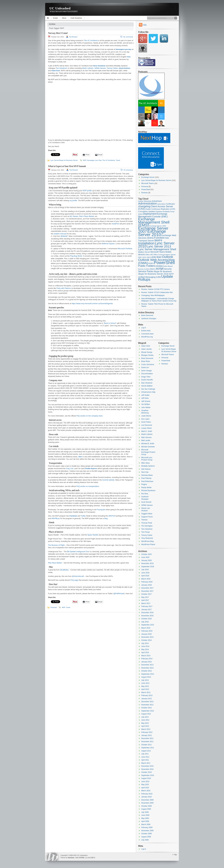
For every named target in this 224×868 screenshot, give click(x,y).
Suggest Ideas (147, 514)
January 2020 (146, 560)
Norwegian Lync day (123, 49)
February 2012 (147, 732)
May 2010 (145, 785)
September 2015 (148, 625)
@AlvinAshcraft (78, 576)
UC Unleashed (60, 8)
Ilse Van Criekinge (148, 389)
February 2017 (147, 606)
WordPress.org (147, 337)
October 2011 (146, 745)
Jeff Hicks (145, 398)
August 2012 (146, 714)
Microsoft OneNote (125, 249)
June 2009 (145, 815)
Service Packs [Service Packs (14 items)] (146, 271)
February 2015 (147, 631)
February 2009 (147, 827)
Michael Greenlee (148, 447)
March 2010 (146, 791)
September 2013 (148, 674)
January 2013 (146, 699)
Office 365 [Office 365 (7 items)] (149, 255)
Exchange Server (148, 177)
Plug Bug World (76, 256)
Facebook (73, 516)
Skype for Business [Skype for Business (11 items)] (163, 271)
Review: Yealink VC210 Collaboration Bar (157, 292)
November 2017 (147, 591)
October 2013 (146, 671)
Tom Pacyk (145, 532)
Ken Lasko (145, 419)
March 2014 (146, 656)
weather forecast (60, 234)
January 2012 (146, 735)
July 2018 (145, 570)
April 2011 (145, 760)
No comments (128, 37)
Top (175, 855)
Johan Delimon (124, 68)
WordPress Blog (147, 541)
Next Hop (145, 472)
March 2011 (146, 763)
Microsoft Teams (147, 183)
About (64, 18)
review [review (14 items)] (159, 266)
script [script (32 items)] (160, 268)
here (129, 57)
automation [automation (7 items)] (161, 204)
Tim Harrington (147, 526)
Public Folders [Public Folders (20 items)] (147, 266)
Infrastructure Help (148, 392)
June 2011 (145, 757)
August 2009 (146, 809)
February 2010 (147, 794)
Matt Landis (146, 440)
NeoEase (71, 858)
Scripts (55, 18)
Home (48, 18)
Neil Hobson (146, 469)
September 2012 (148, 711)
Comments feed (147, 334)
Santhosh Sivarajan (149, 319)
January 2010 (146, 797)
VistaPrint (116, 224)
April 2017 (145, 600)
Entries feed (146, 331)
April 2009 (145, 821)
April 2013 (145, 689)
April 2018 (145, 576)
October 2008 (146, 834)
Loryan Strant (146, 428)
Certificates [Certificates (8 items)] (170, 204)
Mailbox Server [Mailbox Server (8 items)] (144, 252)
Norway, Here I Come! (58, 33)
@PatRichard (119, 594)
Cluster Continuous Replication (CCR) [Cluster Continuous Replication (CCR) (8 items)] (160, 209)
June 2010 (145, 782)
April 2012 (145, 726)
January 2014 (146, 662)
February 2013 (147, 695)
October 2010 (146, 772)
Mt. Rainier (74, 216)
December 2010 (147, 766)
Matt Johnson (146, 437)
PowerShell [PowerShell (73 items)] (164, 263)
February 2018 (147, 582)
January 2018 (146, 585)
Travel (118, 160)
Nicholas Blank (147, 475)
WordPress (52, 857)
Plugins (144, 484)
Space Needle (93, 535)
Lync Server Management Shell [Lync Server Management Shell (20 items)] (157, 249)
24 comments (128, 170)
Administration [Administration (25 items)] (147, 203)
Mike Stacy (145, 463)
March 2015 (146, 628)
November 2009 (147, 803)
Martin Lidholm (88, 68)
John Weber (146, 407)
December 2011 (147, 738)
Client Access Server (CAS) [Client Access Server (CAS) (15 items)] (156, 208)
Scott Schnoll (146, 502)
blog (106, 518)
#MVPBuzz (55, 518)
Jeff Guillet (145, 395)
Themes (144, 520)
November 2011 (147, 742)
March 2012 (146, 729)
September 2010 (148, 775)
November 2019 (147, 563)
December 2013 (147, 665)
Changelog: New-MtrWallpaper (153, 295)
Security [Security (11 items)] (168, 269)
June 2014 (145, 646)
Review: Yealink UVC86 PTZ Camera (155, 289)
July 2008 (145, 840)
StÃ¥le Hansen (100, 68)
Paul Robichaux (147, 481)
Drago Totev (146, 377)
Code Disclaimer (76, 18)
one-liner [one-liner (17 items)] (157, 257)
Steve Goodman (99, 66)
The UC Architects (91, 41)
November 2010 (147, 769)
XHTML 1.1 (83, 858)
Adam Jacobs (146, 349)
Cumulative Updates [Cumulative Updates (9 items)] (147, 211)
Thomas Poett (147, 523)
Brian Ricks (146, 361)
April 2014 (145, 652)
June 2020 (145, 557)
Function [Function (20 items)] (159, 238)
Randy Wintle (146, 488)
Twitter (83, 516)
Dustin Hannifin (147, 380)
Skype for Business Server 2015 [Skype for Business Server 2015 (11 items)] (153, 274)
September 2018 (148, 567)
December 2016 (147, 613)
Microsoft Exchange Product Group (148, 452)
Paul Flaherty (146, 478)
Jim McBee (145, 404)
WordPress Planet (148, 544)
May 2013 (145, 686)
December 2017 (147, 588)
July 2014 (145, 643)
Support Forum (147, 517)
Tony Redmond (147, 538)
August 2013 (146, 677)
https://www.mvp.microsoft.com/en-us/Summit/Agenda (92, 304)
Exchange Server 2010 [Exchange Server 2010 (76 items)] (152, 233)
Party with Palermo (64, 288)
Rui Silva (145, 494)
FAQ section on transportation (88, 486)
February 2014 (147, 659)
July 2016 (145, 622)
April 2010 (145, 788)
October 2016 (146, 619)
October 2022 (146, 554)
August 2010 (146, 778)
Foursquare (101, 510)
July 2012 (145, 717)
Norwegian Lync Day (94, 160)
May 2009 (145, 818)
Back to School (110, 323)
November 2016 (147, 616)
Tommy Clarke (112, 68)
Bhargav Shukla (147, 355)
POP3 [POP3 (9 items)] (151, 263)
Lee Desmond (147, 425)
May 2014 (145, 650)
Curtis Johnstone (148, 364)
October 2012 (146, 708)
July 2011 (145, 754)
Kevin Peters (146, 422)
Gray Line (70, 469)
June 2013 (145, 683)
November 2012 (147, 705)
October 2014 (146, 640)
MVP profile (87, 191)
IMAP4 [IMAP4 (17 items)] (158, 240)
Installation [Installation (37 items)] (146, 243)
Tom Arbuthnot (61, 68)
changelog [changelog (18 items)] (144, 206)
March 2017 (146, 603)
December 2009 (147, 800)
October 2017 (146, 594)
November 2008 (147, 831)
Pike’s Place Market (86, 216)
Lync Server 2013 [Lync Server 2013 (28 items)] (159, 246)
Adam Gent (56, 71)
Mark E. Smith (147, 431)
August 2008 (146, 837)
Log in (144, 328)
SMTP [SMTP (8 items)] (171, 274)
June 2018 (145, 573)
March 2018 (146, 579)
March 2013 (146, 692)
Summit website (108, 480)
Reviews (144, 193)
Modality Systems (148, 466)
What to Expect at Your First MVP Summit (67, 166)
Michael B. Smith (148, 444)
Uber (80, 457)
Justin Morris (146, 416)
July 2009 (145, 812)
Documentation (147, 374)
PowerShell (146, 190)
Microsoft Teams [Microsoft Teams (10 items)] (158, 252)
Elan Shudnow (147, 383)
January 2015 (146, 634)
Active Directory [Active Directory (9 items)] (145, 201)
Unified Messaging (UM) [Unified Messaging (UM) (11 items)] (149, 277)
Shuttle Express (91, 469)
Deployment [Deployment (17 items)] (150, 214)
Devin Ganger (147, 371)
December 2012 (147, 702)
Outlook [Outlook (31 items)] (168, 257)
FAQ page (74, 580)
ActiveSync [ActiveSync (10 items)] (157, 201)
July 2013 (145, 680)
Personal (53, 607)
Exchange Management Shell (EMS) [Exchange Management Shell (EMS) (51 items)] (154, 222)
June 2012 (145, 720)
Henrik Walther (147, 386)
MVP (85, 160)
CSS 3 (93, 858)
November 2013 (147, 668)
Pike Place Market (55, 563)
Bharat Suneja (147, 352)
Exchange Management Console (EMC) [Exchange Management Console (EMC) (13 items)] (153, 215)
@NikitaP (64, 236)
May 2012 (145, 723)
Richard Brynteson (148, 491)
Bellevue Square (108, 244)
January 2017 (146, 610)
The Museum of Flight (56, 545)
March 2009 (146, 824)
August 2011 (146, 751)
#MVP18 (112, 516)
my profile (73, 201)
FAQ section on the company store (89, 416)
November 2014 (147, 637)
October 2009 (146, 806)
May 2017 (145, 597)
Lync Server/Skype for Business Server (64, 160)
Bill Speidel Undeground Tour (78, 552)
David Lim (145, 367)
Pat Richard (73, 37)
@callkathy (64, 570)
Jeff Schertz (146, 401)
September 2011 (148, 748)
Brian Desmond (147, 315)
